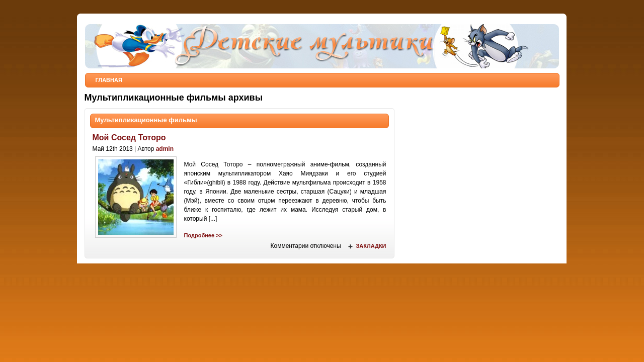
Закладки (371, 246)
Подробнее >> (203, 235)
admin (165, 149)
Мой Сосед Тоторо (129, 138)
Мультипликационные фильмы (146, 120)
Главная (109, 80)
